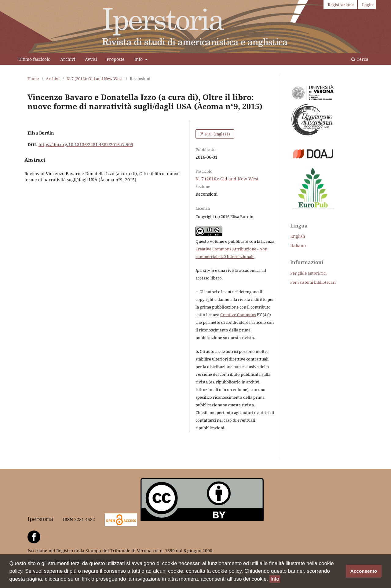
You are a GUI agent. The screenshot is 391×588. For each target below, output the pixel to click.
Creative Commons (238, 315)
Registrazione (341, 5)
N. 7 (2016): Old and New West (95, 79)
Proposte (116, 59)
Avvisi (91, 59)
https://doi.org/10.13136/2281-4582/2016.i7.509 (86, 144)
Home (33, 79)
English (298, 236)
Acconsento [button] (364, 572)
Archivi (68, 59)
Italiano (298, 245)
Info (139, 59)
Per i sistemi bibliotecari (313, 282)
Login (367, 5)
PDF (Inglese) (217, 134)
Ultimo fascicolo (34, 59)
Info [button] (275, 580)
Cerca (360, 59)
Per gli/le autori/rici (308, 273)
